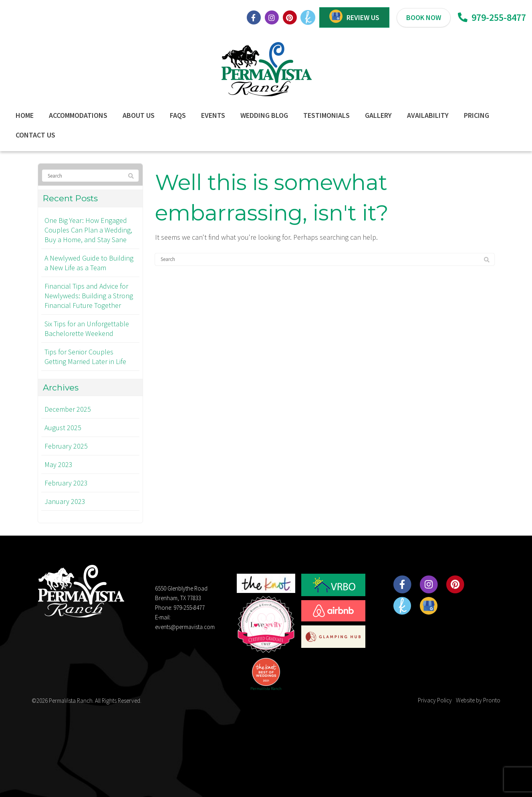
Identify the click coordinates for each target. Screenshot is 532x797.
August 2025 (63, 428)
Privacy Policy (435, 700)
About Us (139, 115)
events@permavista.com (185, 627)
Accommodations (78, 115)
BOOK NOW (424, 17)
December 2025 (68, 409)
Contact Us (35, 135)
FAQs (178, 115)
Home (25, 115)
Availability (428, 115)
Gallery (378, 115)
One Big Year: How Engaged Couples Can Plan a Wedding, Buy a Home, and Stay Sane (88, 230)
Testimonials (326, 115)
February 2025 (66, 446)
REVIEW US (363, 17)
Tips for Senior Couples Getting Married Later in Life (85, 357)
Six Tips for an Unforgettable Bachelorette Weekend (87, 329)
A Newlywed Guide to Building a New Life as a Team (89, 263)
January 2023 (65, 501)
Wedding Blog (264, 115)
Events (213, 115)
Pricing (477, 115)
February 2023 (66, 483)
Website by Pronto (478, 700)
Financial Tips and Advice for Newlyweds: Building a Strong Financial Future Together (89, 296)
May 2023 (58, 464)
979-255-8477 (492, 17)
